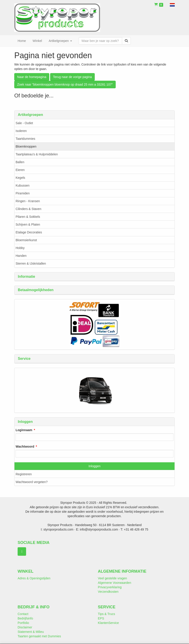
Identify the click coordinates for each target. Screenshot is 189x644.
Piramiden (23, 193)
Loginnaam (24, 430)
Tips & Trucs (106, 614)
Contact (23, 614)
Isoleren (21, 131)
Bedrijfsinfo (25, 618)
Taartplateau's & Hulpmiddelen (37, 154)
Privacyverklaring (110, 587)
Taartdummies (25, 139)
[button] (172, 4)
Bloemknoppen (26, 146)
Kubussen (23, 185)
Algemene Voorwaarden (114, 583)
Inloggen (94, 466)
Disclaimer (25, 627)
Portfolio (23, 623)
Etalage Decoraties (29, 232)
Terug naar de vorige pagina (72, 77)
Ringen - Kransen (28, 201)
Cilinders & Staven (28, 209)
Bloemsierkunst (26, 240)
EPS (101, 618)
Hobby (20, 248)
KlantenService (108, 623)
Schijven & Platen (28, 224)
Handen (21, 256)
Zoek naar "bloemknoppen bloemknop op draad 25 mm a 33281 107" (65, 84)
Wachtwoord (25, 446)
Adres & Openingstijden (34, 578)
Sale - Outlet (24, 123)
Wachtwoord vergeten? (32, 482)
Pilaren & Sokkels (28, 217)
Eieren (20, 170)
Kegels (20, 178)
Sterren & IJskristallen (31, 263)
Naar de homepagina (32, 77)
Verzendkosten (108, 592)
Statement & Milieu (31, 632)
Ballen (20, 162)
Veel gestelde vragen (112, 578)
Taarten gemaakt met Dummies (39, 636)
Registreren (24, 474)
